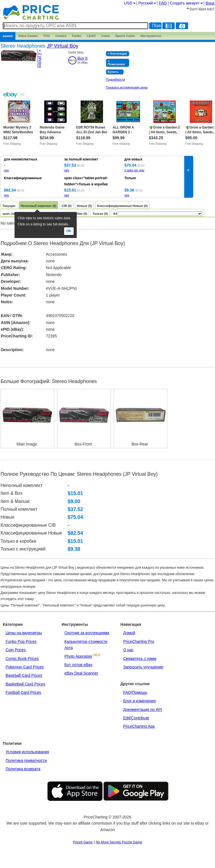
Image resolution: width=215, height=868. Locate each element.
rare (6, 170)
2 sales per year (134, 170)
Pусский (146, 3)
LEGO (91, 36)
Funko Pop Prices (21, 641)
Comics (61, 36)
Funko (77, 36)
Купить (113, 72)
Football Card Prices (23, 692)
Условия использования (27, 752)
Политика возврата (23, 769)
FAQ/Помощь (135, 692)
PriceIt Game (83, 842)
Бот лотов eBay (78, 665)
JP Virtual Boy (62, 46)
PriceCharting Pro (139, 641)
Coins (106, 36)
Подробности (116, 80)
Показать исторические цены (127, 87)
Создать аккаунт (185, 3)
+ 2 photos (40, 59)
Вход (210, 3)
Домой (129, 633)
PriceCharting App (139, 726)
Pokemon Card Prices (25, 667)
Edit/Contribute (136, 718)
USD (128, 3)
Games (28, 36)
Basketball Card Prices (25, 684)
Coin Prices (16, 650)
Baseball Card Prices (24, 675)
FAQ (163, 3)
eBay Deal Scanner (81, 673)
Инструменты (151, 36)
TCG (47, 36)
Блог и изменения (139, 701)
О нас (128, 650)
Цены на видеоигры (24, 633)
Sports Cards (125, 36)
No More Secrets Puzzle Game (119, 842)
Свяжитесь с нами (140, 659)
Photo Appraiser (78, 656)
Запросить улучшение (143, 667)
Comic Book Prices (22, 659)
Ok (69, 231)
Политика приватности (26, 760)
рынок (8, 36)
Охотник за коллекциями (87, 633)
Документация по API (143, 710)
